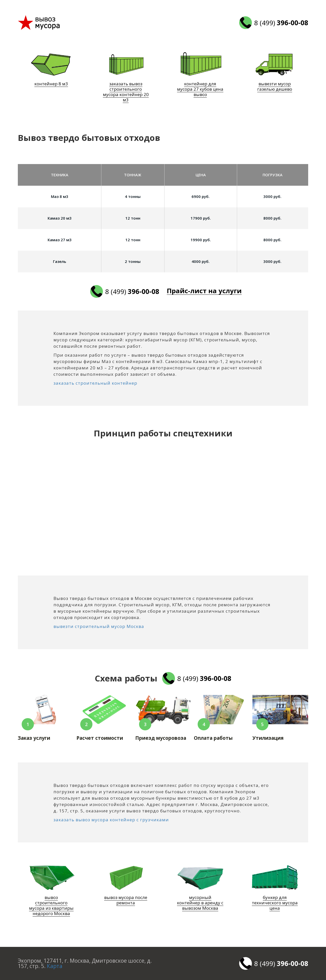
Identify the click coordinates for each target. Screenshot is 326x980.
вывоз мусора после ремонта (126, 900)
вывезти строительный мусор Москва (99, 626)
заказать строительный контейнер (95, 383)
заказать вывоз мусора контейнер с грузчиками (111, 820)
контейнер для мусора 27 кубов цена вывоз (200, 89)
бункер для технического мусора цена (275, 903)
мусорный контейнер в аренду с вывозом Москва (200, 903)
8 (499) (281, 23)
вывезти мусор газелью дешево (275, 86)
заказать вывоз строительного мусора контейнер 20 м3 (126, 92)
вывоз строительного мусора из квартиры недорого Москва (51, 905)
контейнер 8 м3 (51, 84)
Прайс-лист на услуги (206, 291)
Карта (55, 966)
